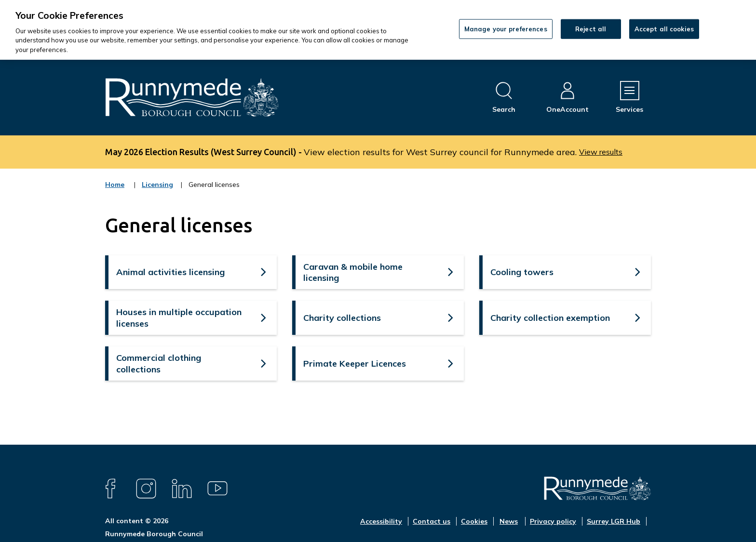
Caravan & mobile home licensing (353, 272)
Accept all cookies (664, 28)
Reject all (591, 28)
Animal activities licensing (170, 272)
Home (115, 185)
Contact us (432, 521)
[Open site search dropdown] (504, 98)
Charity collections (342, 318)
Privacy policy (553, 521)
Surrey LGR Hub (614, 521)
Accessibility (381, 521)
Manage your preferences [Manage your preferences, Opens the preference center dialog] (506, 28)
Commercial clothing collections (159, 363)
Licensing (157, 191)
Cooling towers (522, 272)
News (509, 521)
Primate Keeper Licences (355, 364)
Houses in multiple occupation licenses (179, 317)
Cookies (474, 521)
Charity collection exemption (550, 318)
